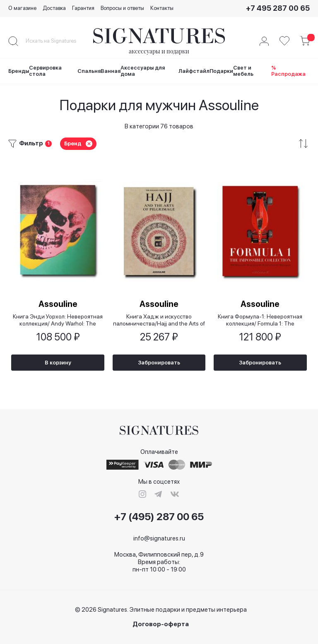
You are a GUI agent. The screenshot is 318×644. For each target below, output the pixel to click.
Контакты (162, 8)
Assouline (58, 303)
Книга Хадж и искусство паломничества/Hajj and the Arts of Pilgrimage (159, 319)
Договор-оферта (161, 624)
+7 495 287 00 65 (278, 8)
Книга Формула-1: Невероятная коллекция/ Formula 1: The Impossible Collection (260, 319)
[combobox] (58, 41)
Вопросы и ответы (122, 8)
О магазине (22, 8)
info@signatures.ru (159, 538)
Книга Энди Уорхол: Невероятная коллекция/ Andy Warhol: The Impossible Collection (58, 319)
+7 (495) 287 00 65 (159, 517)
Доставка (54, 8)
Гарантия (83, 8)
